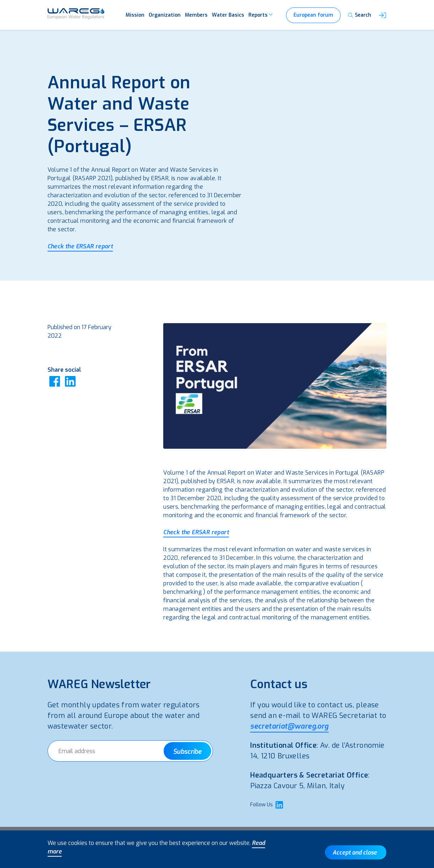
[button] (383, 15)
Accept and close (355, 853)
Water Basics (228, 15)
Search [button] (363, 15)
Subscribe (187, 752)
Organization (165, 15)
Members (196, 15)
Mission (135, 15)
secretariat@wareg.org (289, 726)
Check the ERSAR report (80, 246)
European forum (313, 15)
